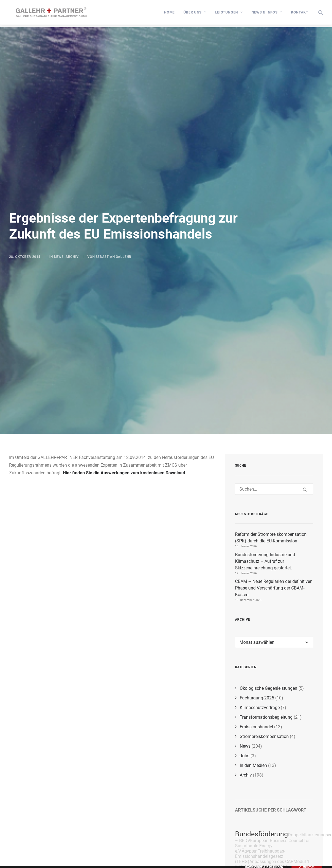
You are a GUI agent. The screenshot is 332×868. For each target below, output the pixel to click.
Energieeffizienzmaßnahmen (281, 815)
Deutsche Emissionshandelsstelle (271, 785)
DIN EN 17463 (261, 772)
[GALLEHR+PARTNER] (55, 14)
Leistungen (229, 14)
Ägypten (250, 757)
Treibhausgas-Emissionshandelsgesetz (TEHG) (260, 762)
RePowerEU (303, 861)
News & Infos (267, 14)
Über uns (195, 14)
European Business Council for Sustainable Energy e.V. (272, 751)
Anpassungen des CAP (271, 767)
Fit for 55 (274, 820)
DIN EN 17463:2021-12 (262, 775)
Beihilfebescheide (272, 783)
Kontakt (300, 14)
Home (169, 14)
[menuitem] (169, 14)
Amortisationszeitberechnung (277, 826)
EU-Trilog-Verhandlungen (270, 834)
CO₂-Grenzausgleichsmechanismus (266, 802)
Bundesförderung (261, 739)
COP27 (252, 793)
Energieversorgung (270, 861)
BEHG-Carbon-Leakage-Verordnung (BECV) (265, 854)
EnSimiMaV (265, 842)
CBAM (313, 826)
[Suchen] (274, 395)
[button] (321, 14)
